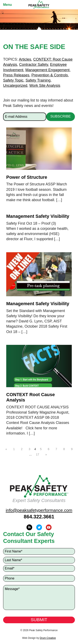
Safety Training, (39, 80)
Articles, (26, 59)
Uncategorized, (16, 86)
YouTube (49, 527)
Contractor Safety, (34, 65)
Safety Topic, (14, 80)
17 (38, 454)
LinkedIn (29, 527)
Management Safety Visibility (38, 216)
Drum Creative (48, 638)
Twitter (39, 527)
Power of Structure (27, 177)
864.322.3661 (39, 517)
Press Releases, (17, 75)
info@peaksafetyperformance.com (39, 510)
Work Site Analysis (45, 86)
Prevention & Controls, (50, 75)
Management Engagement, (48, 70)
